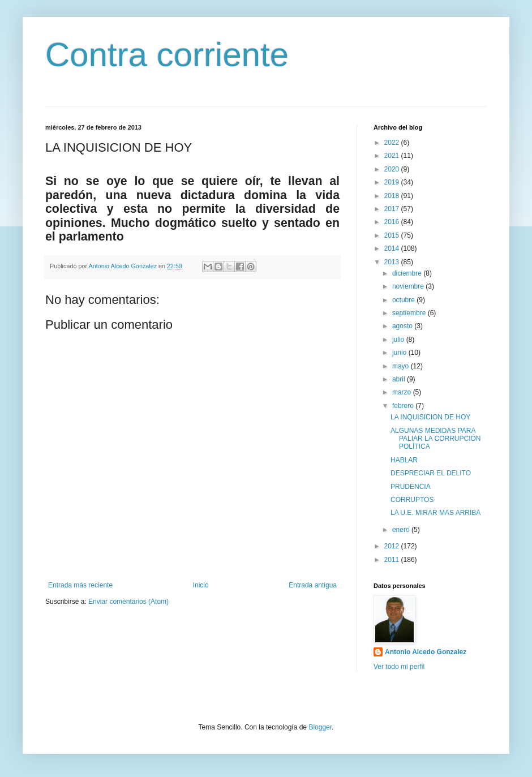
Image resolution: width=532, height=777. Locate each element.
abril (400, 379)
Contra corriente (167, 55)
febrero (404, 406)
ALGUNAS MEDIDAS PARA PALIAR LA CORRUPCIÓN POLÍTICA (436, 439)
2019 (393, 182)
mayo (402, 366)
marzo (403, 392)
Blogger (320, 727)
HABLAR (404, 460)
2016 (393, 222)
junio (400, 353)
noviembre (409, 286)
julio (399, 340)
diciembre (408, 273)
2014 (393, 248)
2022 (393, 143)
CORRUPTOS (412, 500)
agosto (403, 326)
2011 (393, 560)
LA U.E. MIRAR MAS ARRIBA (436, 513)
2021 (393, 156)
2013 (393, 262)
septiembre (410, 313)
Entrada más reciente (80, 585)
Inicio (201, 585)
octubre (404, 300)
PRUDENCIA (411, 487)
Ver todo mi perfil (399, 667)
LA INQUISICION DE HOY (430, 417)
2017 (393, 209)
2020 (393, 169)
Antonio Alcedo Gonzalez (426, 652)
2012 (393, 546)
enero (402, 530)
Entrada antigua (313, 585)
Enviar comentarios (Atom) (128, 602)
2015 (393, 235)
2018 (393, 196)
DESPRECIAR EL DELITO (431, 473)
